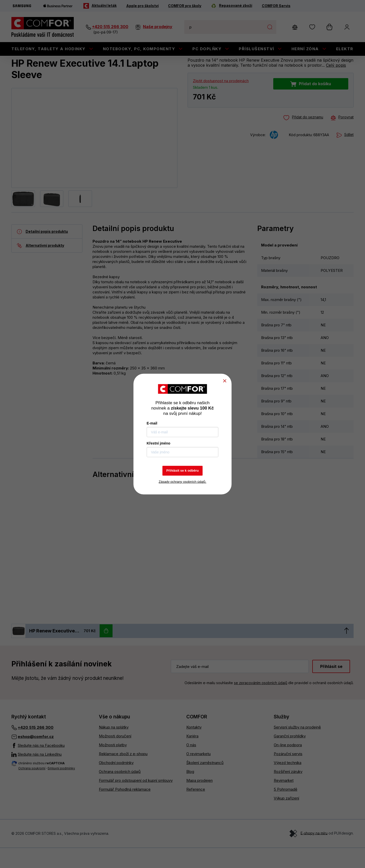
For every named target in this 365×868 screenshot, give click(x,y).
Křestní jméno (159, 443)
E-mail (152, 423)
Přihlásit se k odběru (182, 471)
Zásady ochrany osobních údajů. (182, 481)
